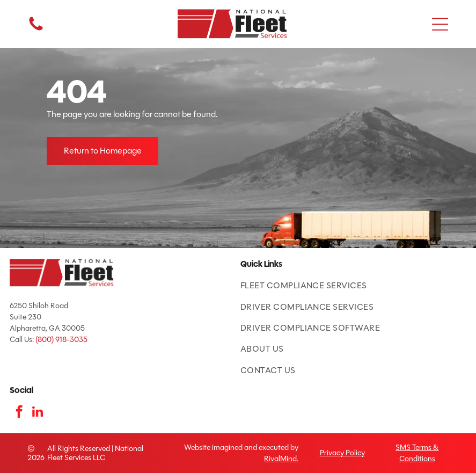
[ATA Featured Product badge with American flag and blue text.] (21, 369)
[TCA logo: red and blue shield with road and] (43, 369)
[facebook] (19, 413)
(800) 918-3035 (61, 340)
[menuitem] (354, 285)
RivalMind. (281, 459)
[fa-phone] (36, 30)
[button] (440, 24)
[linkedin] (38, 413)
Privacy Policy (342, 453)
